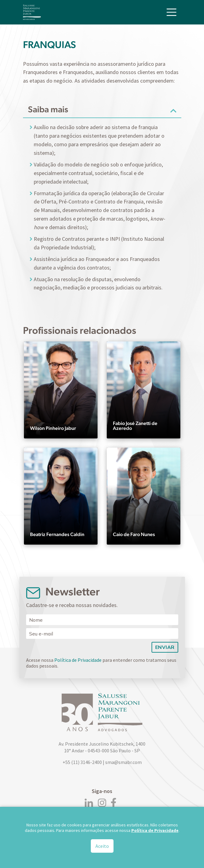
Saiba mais (48, 109)
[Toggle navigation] (171, 12)
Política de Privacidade (78, 660)
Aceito (102, 846)
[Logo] (32, 12)
